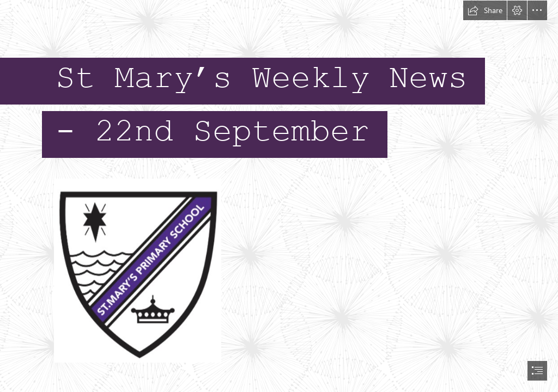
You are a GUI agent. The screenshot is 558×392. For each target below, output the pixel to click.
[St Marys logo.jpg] (137, 270)
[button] (485, 10)
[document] (279, 196)
